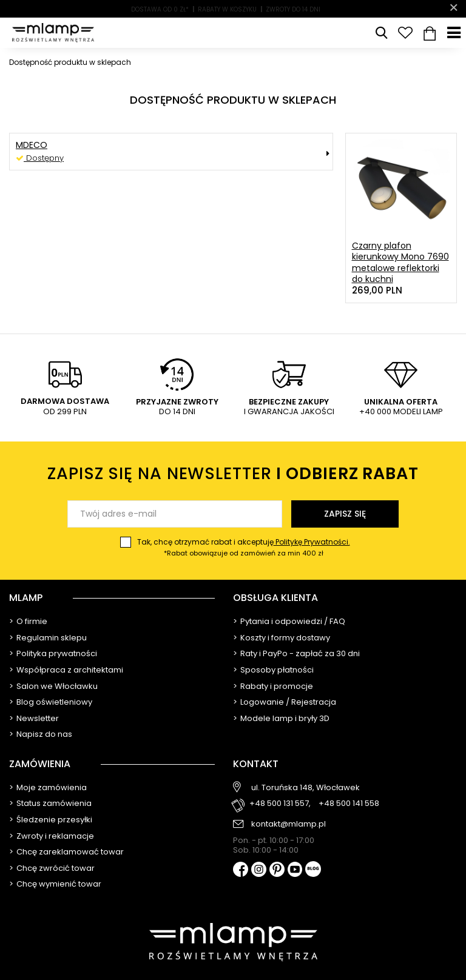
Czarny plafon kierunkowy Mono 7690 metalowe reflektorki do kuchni (400, 262)
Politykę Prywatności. (312, 542)
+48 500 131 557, (280, 804)
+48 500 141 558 (349, 804)
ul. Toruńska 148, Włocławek (306, 788)
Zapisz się (345, 514)
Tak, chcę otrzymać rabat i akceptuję (244, 548)
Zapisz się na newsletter (233, 473)
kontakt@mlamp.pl (289, 824)
